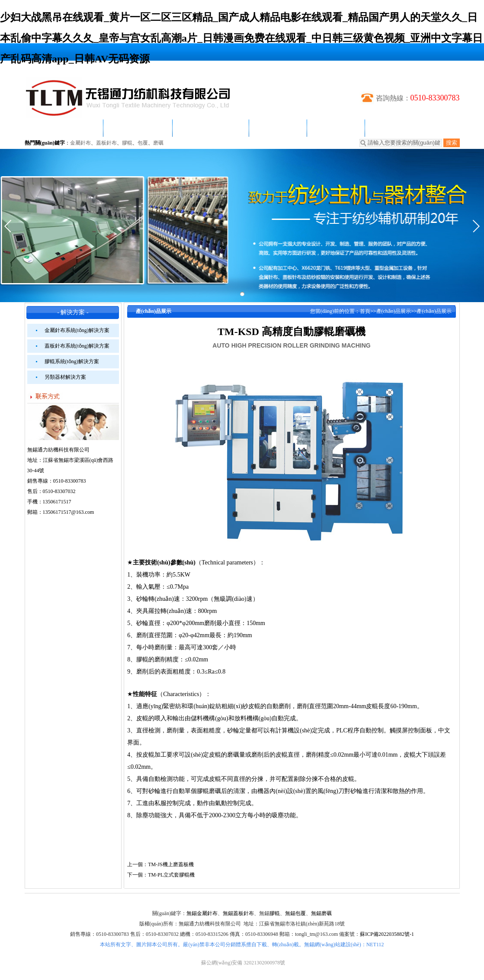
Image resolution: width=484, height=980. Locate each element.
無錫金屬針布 (202, 913)
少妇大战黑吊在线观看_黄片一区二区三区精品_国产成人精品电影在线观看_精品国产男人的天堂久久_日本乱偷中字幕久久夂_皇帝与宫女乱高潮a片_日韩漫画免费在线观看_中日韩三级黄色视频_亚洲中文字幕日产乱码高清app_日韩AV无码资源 (241, 38)
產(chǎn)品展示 (210, 128)
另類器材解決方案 (65, 377)
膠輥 (127, 143)
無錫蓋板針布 (238, 913)
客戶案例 (336, 128)
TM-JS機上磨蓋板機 (171, 864)
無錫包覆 (295, 913)
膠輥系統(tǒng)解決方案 (72, 361)
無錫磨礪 (321, 913)
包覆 (143, 143)
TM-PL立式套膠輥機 (171, 875)
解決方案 (278, 128)
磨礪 (158, 143)
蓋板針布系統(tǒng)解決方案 (77, 346)
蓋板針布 (106, 143)
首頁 (365, 311)
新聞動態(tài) (138, 128)
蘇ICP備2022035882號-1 (387, 934)
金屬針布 (80, 143)
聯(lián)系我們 (401, 128)
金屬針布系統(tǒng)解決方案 (77, 330)
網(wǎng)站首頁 (64, 128)
